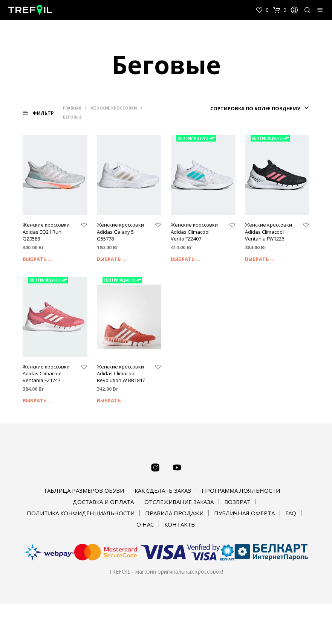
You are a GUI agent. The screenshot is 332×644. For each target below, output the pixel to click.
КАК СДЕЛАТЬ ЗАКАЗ (163, 490)
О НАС (145, 524)
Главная (73, 108)
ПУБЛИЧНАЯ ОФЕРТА (244, 513)
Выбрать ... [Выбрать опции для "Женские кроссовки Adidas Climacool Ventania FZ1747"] (37, 400)
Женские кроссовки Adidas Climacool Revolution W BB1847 (121, 373)
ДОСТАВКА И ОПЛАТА (103, 502)
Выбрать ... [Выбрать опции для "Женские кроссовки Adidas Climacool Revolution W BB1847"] (112, 400)
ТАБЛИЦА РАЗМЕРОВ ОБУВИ (84, 490)
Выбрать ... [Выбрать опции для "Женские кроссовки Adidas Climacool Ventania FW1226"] (260, 259)
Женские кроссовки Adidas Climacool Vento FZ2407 (194, 231)
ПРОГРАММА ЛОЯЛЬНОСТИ (241, 490)
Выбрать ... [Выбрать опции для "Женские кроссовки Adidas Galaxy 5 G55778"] (112, 259)
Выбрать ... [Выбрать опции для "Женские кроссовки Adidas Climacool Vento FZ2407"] (186, 259)
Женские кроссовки (114, 108)
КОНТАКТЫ (180, 524)
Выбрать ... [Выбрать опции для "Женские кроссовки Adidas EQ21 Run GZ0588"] (37, 259)
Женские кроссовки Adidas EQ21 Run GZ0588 (46, 231)
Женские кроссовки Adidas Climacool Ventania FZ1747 (46, 373)
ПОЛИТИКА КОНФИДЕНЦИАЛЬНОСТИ (81, 513)
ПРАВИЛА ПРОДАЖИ (174, 513)
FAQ (291, 513)
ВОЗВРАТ (237, 502)
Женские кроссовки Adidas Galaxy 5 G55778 (120, 231)
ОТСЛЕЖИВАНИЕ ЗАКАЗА (179, 502)
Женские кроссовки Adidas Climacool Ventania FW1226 (269, 231)
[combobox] (259, 108)
